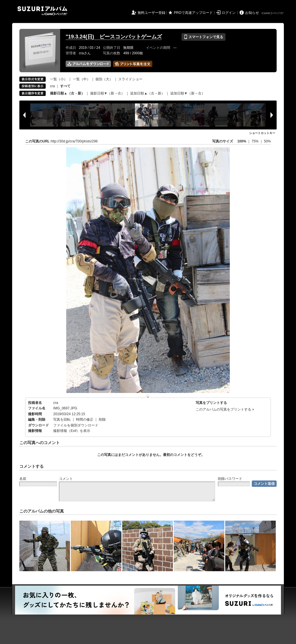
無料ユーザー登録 (151, 13)
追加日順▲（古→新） (147, 93)
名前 (23, 479)
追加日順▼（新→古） (188, 93)
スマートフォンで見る (203, 37)
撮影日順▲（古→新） (67, 93)
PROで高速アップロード (193, 13)
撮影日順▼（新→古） (108, 93)
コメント (66, 479)
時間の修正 (85, 420)
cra (52, 86)
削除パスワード (230, 479)
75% (255, 141)
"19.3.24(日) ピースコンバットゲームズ (114, 37)
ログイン (229, 13)
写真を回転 (62, 420)
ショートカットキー (262, 133)
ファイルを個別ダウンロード (76, 425)
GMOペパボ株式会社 (273, 13)
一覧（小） (59, 79)
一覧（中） (82, 79)
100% (242, 141)
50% (267, 141)
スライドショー (130, 79)
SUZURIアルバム (42, 11)
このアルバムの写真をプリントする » (225, 409)
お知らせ (252, 13)
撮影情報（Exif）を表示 (72, 431)
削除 (102, 420)
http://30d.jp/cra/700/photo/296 (74, 141)
